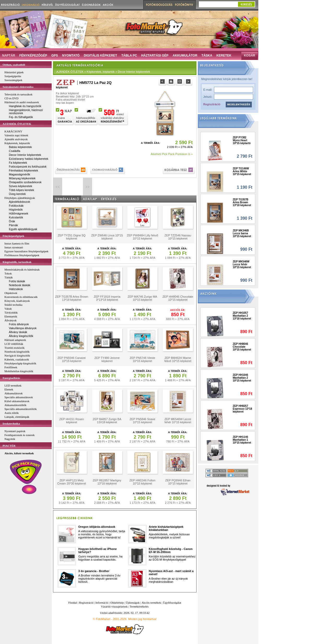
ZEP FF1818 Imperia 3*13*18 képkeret (107, 298)
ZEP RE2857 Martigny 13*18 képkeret (107, 482)
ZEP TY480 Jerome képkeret (107, 359)
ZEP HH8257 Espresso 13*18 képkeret (242, 409)
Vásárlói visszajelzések (114, 606)
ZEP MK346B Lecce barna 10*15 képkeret (242, 233)
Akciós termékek (151, 603)
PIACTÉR (9, 446)
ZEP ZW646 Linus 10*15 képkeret (107, 237)
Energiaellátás (11, 378)
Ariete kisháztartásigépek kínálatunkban (166, 528)
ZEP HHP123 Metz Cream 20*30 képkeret (72, 482)
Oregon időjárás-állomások (97, 527)
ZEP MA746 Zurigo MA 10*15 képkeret (142, 298)
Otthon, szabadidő (14, 65)
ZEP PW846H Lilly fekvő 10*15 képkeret (142, 237)
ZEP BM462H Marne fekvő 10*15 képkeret (178, 359)
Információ (102, 603)
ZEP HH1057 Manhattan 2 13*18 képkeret (242, 316)
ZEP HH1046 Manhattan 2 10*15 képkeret (242, 378)
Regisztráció (212, 104)
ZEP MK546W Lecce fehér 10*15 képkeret (178, 421)
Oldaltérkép (117, 603)
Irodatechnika (11, 424)
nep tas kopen (65, 103)
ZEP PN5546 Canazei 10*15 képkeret (72, 359)
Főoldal (73, 603)
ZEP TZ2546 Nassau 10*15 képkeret (178, 237)
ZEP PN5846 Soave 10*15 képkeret (142, 421)
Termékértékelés (139, 606)
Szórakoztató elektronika (18, 87)
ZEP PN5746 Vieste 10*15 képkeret (142, 359)
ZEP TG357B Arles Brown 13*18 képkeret (72, 298)
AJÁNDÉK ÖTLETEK (17, 124)
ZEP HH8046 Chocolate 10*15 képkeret (178, 298)
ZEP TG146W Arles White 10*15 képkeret (242, 171)
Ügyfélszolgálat (172, 603)
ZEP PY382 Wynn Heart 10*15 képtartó (242, 140)
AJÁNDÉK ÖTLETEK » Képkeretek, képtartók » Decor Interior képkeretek (103, 72)
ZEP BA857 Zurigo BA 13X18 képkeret (107, 421)
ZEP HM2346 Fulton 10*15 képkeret (142, 482)
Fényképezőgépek (13, 236)
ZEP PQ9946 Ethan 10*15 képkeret (178, 482)
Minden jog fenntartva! (142, 619)
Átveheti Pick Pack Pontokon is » (172, 154)
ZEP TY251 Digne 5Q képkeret (72, 237)
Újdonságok (133, 603)
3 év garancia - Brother (94, 571)
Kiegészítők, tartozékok (17, 262)
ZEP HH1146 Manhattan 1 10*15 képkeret (242, 440)
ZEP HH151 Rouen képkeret (72, 421)
